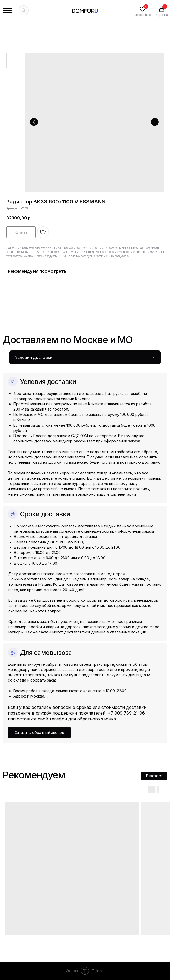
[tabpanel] (85, 554)
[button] (39, 732)
